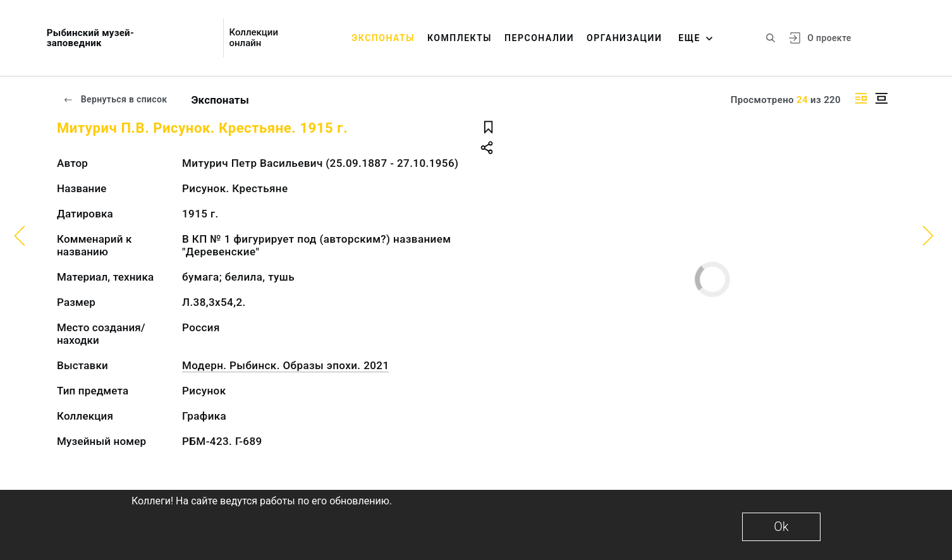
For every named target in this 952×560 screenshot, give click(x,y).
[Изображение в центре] (881, 98)
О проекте (829, 38)
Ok (781, 527)
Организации (624, 38)
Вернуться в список (115, 99)
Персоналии (539, 38)
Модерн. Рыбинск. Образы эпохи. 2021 (285, 365)
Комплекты (460, 38)
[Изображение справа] (861, 98)
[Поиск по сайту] (771, 38)
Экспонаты (383, 38)
